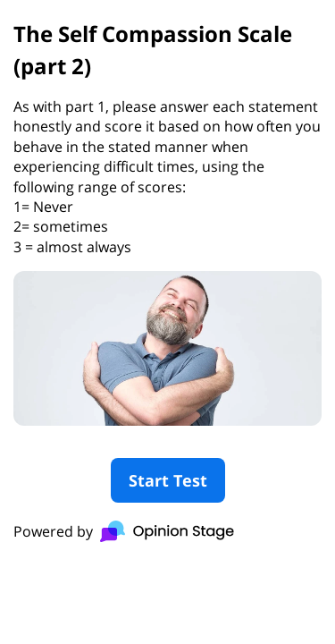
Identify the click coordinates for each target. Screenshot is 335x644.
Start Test (168, 480)
